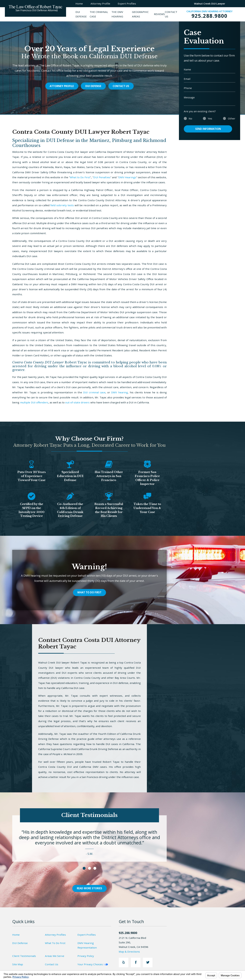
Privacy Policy (86, 956)
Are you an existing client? (200, 116)
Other (232, 123)
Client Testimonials (24, 956)
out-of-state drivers (77, 402)
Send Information (208, 134)
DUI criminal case (94, 392)
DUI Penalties (102, 177)
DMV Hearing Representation (87, 945)
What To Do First (89, 592)
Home (16, 935)
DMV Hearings (127, 177)
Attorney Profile (62, 86)
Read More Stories (89, 888)
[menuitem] (83, 14)
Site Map (18, 964)
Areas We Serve (55, 956)
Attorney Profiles (55, 935)
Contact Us (121, 86)
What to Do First (80, 177)
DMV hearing (119, 392)
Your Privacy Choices (93, 964)
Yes (210, 123)
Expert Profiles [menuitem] (127, 4)
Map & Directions (131, 952)
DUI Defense (93, 86)
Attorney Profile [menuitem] (100, 4)
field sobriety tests (62, 205)
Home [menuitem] (79, 4)
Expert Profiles (87, 935)
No (190, 123)
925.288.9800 (210, 16)
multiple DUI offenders (34, 402)
